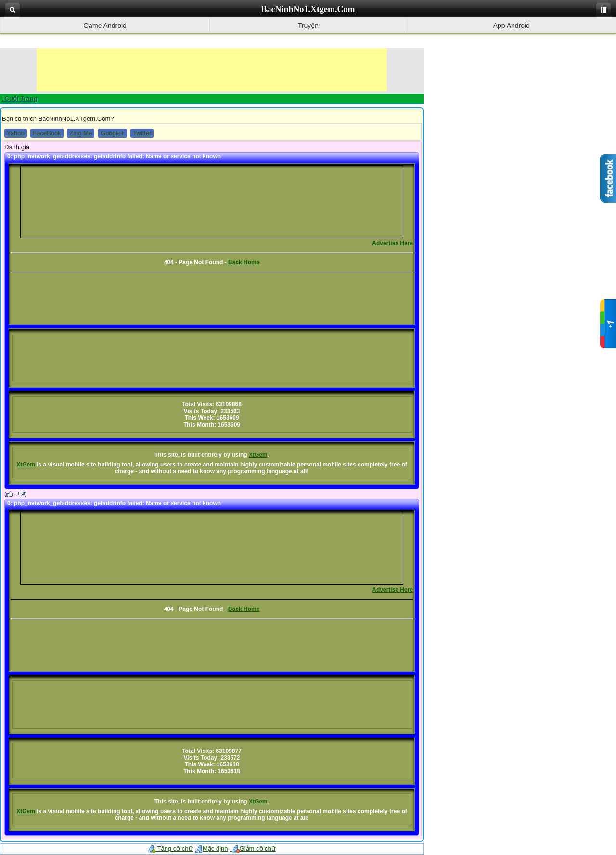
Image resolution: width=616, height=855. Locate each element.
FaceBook (47, 133)
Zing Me (81, 133)
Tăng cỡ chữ (170, 849)
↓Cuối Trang (19, 98)
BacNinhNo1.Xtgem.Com (308, 9)
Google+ (113, 133)
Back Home (244, 262)
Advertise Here (392, 243)
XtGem (258, 455)
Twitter (142, 133)
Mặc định (212, 849)
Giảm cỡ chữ (254, 849)
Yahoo (16, 133)
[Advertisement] (212, 70)
